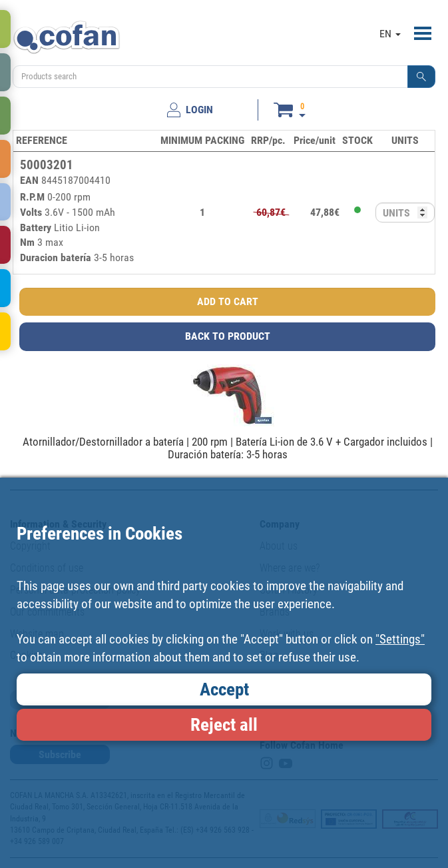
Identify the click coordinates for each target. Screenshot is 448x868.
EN (390, 34)
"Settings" (400, 639)
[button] (421, 77)
